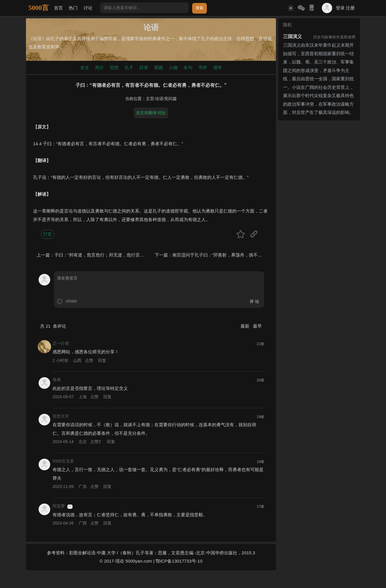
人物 (173, 67)
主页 (150, 99)
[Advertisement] (319, 211)
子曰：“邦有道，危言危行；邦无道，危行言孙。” (102, 255)
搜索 (199, 8)
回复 (102, 360)
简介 (99, 67)
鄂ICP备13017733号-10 (179, 561)
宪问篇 (171, 99)
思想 (114, 67)
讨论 (88, 8)
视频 (158, 67)
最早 (257, 326)
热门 (73, 8)
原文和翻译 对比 (151, 113)
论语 (159, 99)
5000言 (39, 8)
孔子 (129, 67)
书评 (203, 67)
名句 (188, 67)
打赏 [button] (48, 234)
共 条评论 (53, 326)
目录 (144, 67)
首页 (58, 8)
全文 (85, 67)
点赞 (89, 360)
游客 (70, 507)
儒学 (217, 67)
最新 (246, 326)
